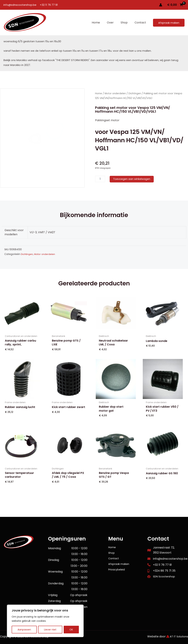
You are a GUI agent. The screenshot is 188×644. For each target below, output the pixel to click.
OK (71, 630)
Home (99, 93)
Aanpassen (24, 630)
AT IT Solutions (178, 636)
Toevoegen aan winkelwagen (133, 179)
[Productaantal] (100, 179)
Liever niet (50, 630)
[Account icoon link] (161, 5)
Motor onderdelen (117, 93)
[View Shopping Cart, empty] (175, 5)
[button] (169, 23)
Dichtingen (138, 93)
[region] (45, 621)
